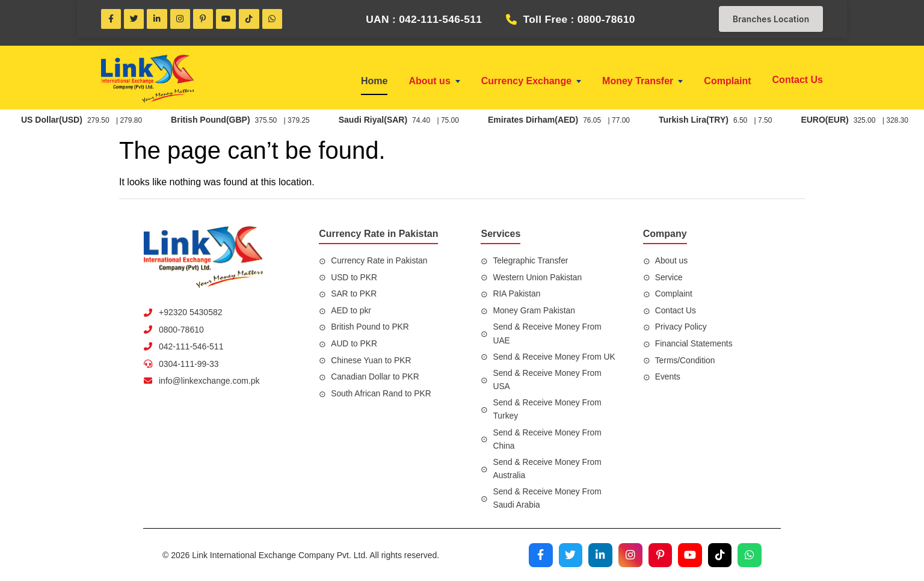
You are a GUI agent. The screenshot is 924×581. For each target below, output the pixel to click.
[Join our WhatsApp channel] (750, 555)
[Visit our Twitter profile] (569, 555)
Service (669, 278)
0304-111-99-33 (189, 364)
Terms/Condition (685, 361)
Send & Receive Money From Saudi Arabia (548, 497)
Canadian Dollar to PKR (376, 378)
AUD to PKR (354, 345)
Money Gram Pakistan (534, 311)
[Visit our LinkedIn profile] (599, 555)
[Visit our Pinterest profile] (659, 555)
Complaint (727, 82)
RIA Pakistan (517, 295)
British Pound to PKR (371, 328)
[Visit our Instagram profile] (629, 555)
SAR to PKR (354, 295)
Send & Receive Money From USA (548, 380)
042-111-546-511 (191, 348)
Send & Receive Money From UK (555, 357)
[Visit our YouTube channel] (689, 555)
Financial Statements (695, 345)
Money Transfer (642, 82)
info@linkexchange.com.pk (209, 382)
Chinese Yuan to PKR (371, 361)
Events (668, 378)
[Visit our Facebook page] (539, 555)
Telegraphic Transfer (531, 262)
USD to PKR (354, 278)
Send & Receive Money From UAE (548, 334)
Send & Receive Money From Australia (548, 469)
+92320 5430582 (191, 313)
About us (434, 82)
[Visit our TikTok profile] (719, 555)
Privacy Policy (681, 328)
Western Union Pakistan (538, 278)
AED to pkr (351, 311)
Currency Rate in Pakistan (380, 262)
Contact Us (798, 81)
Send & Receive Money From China (548, 439)
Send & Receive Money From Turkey (548, 410)
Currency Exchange (531, 82)
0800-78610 (181, 330)
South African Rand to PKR (382, 394)
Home (374, 82)
